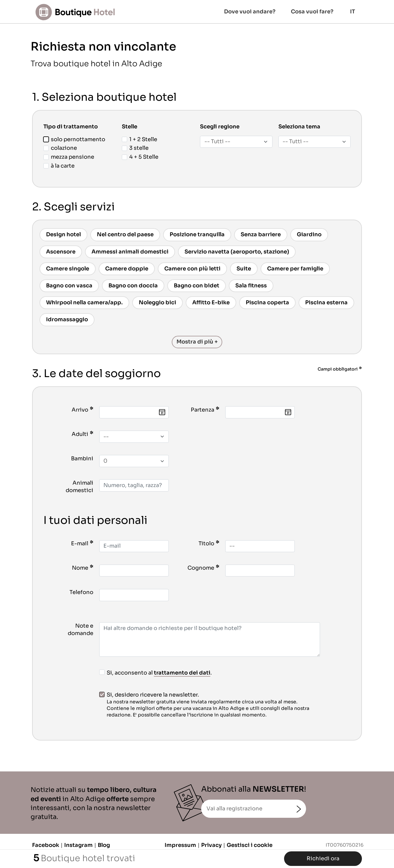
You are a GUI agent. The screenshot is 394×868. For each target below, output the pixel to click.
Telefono (81, 592)
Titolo (206, 544)
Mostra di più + (197, 342)
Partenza (202, 410)
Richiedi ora (323, 858)
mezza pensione (69, 157)
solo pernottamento (74, 139)
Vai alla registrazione (234, 809)
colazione (60, 148)
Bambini (82, 459)
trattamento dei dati (182, 673)
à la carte (59, 166)
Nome (80, 568)
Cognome (201, 568)
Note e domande (81, 630)
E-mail (80, 544)
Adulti (80, 434)
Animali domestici (79, 487)
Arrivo (80, 410)
